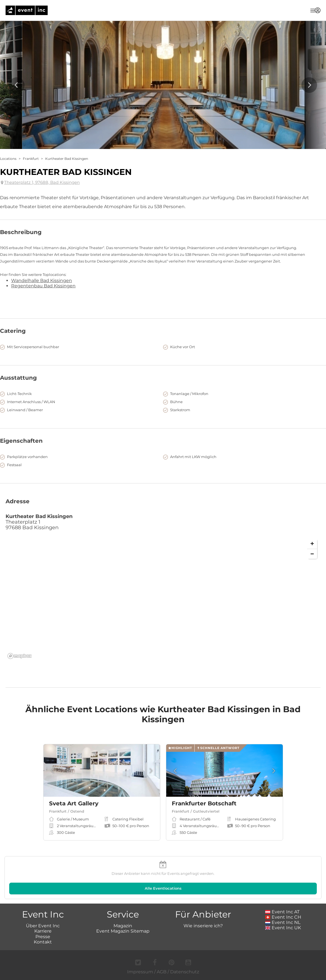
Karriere (43, 931)
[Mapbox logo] (20, 656)
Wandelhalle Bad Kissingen (42, 280)
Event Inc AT (282, 912)
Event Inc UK (283, 928)
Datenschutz (185, 972)
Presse (43, 937)
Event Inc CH (283, 917)
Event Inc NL (283, 922)
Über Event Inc (43, 926)
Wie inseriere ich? (203, 926)
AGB (162, 972)
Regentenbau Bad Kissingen (43, 286)
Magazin (123, 926)
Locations (8, 159)
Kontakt (43, 942)
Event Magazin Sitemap (123, 931)
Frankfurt (31, 159)
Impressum (140, 972)
